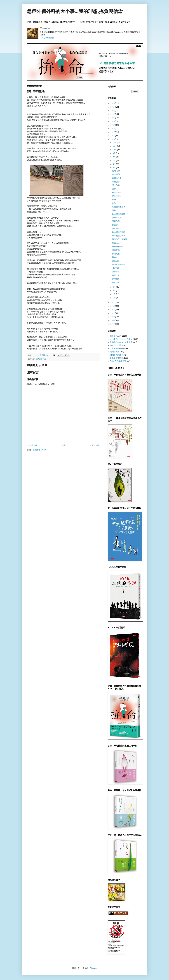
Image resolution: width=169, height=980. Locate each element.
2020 (113, 121)
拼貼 (114, 203)
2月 (114, 294)
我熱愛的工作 (116, 336)
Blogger (93, 968)
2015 (113, 139)
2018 (113, 128)
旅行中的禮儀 (118, 246)
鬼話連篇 (116, 261)
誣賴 (114, 189)
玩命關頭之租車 (119, 214)
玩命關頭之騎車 (119, 236)
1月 (114, 298)
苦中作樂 (116, 185)
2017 (113, 132)
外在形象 (116, 268)
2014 (113, 302)
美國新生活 (115, 352)
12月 (115, 142)
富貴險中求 (117, 178)
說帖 (114, 210)
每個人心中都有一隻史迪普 (121, 342)
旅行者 (115, 225)
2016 (113, 136)
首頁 (63, 445)
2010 (113, 317)
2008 (113, 324)
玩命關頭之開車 (119, 207)
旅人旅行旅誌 (41, 359)
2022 (113, 114)
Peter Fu (46, 28)
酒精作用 (116, 221)
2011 (113, 313)
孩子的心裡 (117, 174)
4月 (114, 287)
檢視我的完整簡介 (47, 38)
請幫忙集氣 (117, 218)
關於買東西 (117, 228)
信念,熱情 (116, 171)
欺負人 (115, 257)
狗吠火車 (116, 275)
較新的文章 (32, 445)
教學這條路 (117, 192)
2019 (113, 125)
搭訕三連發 (117, 196)
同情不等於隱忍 (119, 265)
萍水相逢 (116, 279)
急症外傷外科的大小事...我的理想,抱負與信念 (75, 11)
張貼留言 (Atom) (40, 450)
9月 (114, 153)
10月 (115, 150)
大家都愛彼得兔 (116, 348)
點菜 (114, 200)
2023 (113, 110)
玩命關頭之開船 (119, 232)
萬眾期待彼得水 (116, 358)
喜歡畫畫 (116, 272)
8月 (114, 157)
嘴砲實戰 (116, 250)
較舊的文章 (94, 445)
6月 (114, 164)
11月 (115, 146)
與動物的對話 (116, 355)
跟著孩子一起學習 (120, 239)
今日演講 (116, 182)
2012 (113, 310)
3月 (114, 291)
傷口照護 (116, 254)
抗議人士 (116, 243)
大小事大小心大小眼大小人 (121, 339)
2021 (113, 118)
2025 (113, 103)
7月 (114, 160)
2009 (113, 320)
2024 (113, 107)
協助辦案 (116, 282)
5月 (114, 168)
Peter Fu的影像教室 (118, 361)
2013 (113, 306)
